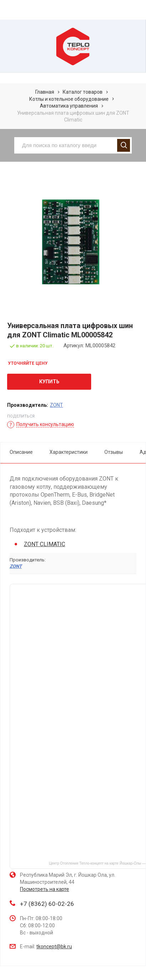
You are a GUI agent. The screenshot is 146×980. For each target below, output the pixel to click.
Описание (21, 452)
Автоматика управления (69, 106)
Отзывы (114, 452)
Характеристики (69, 452)
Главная (45, 92)
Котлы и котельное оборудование (69, 99)
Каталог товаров (83, 92)
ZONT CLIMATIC (45, 544)
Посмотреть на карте (45, 889)
